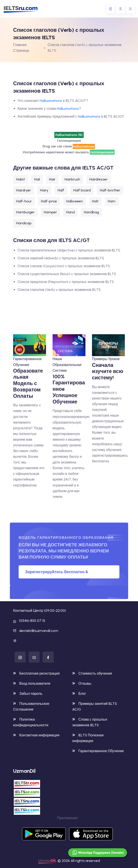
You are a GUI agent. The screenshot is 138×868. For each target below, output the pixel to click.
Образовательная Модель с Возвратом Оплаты (28, 383)
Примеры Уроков (106, 359)
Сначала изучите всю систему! (108, 371)
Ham (112, 201)
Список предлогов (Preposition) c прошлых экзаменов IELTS (66, 282)
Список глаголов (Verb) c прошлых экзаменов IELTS (59, 290)
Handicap (24, 223)
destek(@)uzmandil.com (39, 631)
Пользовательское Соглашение (31, 706)
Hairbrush (72, 179)
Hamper (50, 212)
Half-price (49, 201)
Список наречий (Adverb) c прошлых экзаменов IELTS (61, 258)
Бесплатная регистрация (36, 673)
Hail (37, 179)
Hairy (44, 190)
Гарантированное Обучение (98, 751)
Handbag (91, 212)
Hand (70, 212)
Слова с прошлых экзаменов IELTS (90, 722)
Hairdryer (24, 190)
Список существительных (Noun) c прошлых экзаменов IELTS (67, 274)
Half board (82, 190)
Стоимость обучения (92, 673)
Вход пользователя (32, 683)
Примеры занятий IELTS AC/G (95, 706)
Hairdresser (98, 179)
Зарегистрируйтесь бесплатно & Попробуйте (57, 574)
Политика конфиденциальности (31, 722)
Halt (95, 201)
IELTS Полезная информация (88, 738)
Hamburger (25, 212)
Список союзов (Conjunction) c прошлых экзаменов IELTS (64, 266)
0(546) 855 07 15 (32, 621)
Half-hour (24, 201)
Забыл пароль (28, 694)
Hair (52, 179)
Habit (21, 179)
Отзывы (82, 683)
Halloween (74, 201)
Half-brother (110, 190)
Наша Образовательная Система (67, 365)
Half (61, 190)
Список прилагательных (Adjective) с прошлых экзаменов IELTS (69, 250)
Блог (79, 694)
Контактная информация (36, 735)
